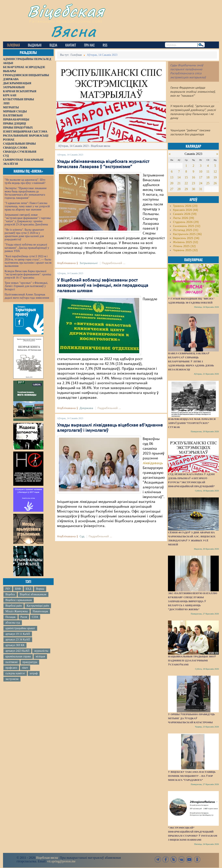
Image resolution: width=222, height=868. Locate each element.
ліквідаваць (153, 463)
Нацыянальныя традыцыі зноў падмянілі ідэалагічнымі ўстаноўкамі (192, 660)
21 (179, 183)
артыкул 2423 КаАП (17, 651)
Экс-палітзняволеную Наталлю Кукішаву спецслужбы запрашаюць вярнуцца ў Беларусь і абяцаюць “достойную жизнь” (193, 601)
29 (186, 189)
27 (172, 189)
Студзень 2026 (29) (186, 222)
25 (208, 183)
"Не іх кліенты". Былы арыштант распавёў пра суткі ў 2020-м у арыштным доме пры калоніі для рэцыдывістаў (24, 235)
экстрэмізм (12, 679)
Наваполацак (40, 611)
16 (193, 177)
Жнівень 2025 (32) (186, 242)
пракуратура (30, 662)
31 (201, 189)
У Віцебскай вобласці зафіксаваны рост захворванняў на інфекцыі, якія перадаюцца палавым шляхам (103, 286)
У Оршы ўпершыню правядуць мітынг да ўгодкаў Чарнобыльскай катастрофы (191, 718)
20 (172, 183)
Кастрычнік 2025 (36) (187, 234)
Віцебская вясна (47, 858)
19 (215, 177)
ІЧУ (8, 589)
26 (215, 183)
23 (193, 183)
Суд (82, 537)
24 (201, 183)
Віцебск (10, 594)
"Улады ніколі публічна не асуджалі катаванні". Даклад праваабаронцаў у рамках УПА (27, 248)
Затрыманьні (89, 263)
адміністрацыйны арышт (20, 628)
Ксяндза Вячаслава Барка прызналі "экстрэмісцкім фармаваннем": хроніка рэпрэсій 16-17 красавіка (28, 274)
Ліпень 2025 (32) (184, 246)
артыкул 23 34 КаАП (18, 640)
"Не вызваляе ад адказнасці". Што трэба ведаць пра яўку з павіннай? (25, 181)
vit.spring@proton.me (61, 861)
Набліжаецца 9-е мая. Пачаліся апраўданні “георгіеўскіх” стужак (192, 423)
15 (186, 177)
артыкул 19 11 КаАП (18, 634)
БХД (28, 589)
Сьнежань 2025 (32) (187, 226)
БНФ (18, 589)
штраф (34, 673)
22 (186, 183)
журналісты (41, 651)
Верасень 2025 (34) (186, 238)
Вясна (73, 31)
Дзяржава (86, 408)
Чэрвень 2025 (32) (185, 250)
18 (208, 177)
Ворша (40, 589)
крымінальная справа (18, 656)
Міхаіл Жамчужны (17, 611)
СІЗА (35, 617)
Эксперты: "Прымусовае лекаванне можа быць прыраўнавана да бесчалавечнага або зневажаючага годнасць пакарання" (26, 193)
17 (201, 177)
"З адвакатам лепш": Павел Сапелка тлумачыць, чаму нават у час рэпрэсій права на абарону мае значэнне (27, 206)
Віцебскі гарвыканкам (19, 600)
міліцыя (40, 656)
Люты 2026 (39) (184, 218)
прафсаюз (11, 668)
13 (172, 177)
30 (193, 189)
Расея (24, 617)
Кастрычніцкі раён (38, 606)
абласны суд (13, 623)
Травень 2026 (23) (185, 206)
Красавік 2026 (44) (186, 210)
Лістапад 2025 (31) (186, 230)
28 (179, 189)
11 (208, 171)
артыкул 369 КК (15, 645)
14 (179, 177)
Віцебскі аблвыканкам (33, 594)
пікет (25, 668)
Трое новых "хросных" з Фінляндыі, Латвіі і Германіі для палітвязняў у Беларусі (26, 286)
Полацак (11, 617)
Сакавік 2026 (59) (185, 214)
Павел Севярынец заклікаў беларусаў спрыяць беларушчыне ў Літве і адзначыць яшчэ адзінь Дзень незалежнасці (191, 361)
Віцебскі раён (14, 606)
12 (215, 171)
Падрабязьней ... (114, 263)
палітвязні (12, 662)
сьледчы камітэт (15, 673)
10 (201, 171)
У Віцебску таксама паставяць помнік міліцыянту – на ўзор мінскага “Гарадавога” (192, 776)
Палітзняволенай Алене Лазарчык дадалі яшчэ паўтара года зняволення (27, 296)
